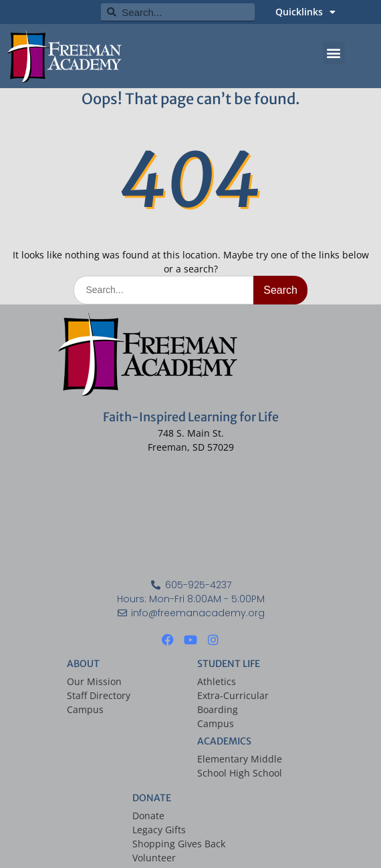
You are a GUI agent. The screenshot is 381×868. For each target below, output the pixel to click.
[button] (334, 53)
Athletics (217, 681)
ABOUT (83, 664)
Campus (85, 709)
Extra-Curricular (233, 695)
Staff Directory (99, 695)
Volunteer (154, 858)
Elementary (223, 759)
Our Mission (94, 681)
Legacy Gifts (159, 830)
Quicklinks (305, 12)
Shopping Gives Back (179, 844)
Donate (148, 816)
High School (256, 773)
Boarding (218, 709)
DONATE (152, 798)
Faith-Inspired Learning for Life (191, 417)
